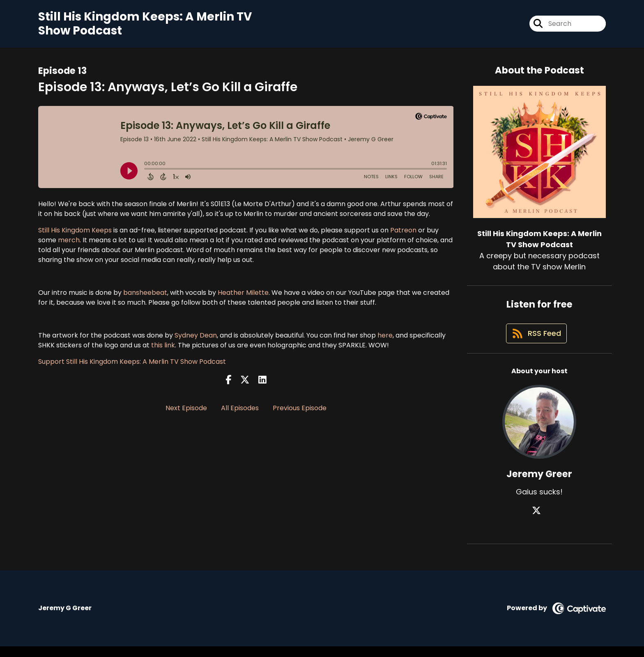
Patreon (403, 235)
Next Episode (186, 413)
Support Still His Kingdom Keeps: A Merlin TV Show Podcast (132, 366)
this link (163, 350)
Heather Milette (242, 297)
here (385, 340)
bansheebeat (145, 297)
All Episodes (240, 413)
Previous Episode (300, 413)
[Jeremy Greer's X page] (539, 521)
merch (69, 245)
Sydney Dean (196, 340)
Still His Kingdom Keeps (75, 235)
